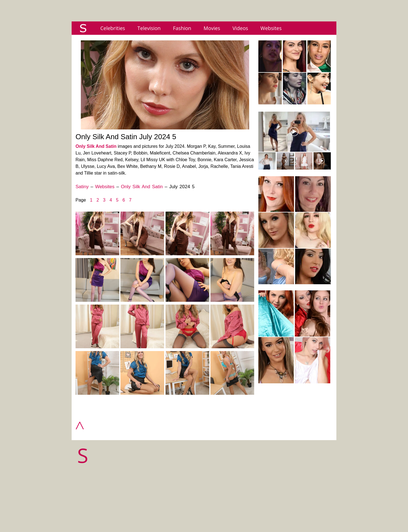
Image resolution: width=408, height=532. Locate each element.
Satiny (82, 187)
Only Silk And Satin (96, 146)
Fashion (182, 28)
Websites (271, 28)
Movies (212, 28)
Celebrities (113, 28)
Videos (240, 28)
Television (149, 28)
